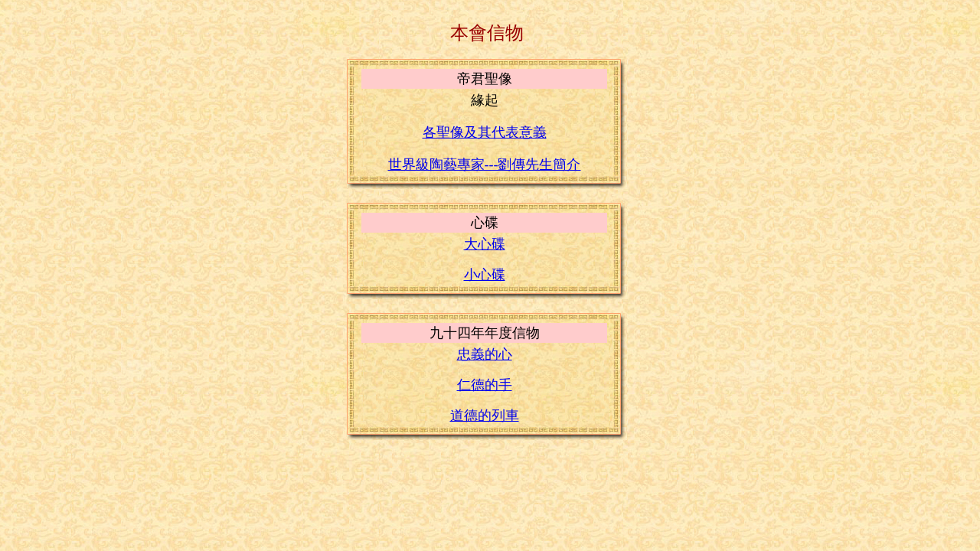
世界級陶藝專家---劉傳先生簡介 (485, 165)
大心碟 (485, 244)
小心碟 (485, 275)
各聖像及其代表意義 (485, 132)
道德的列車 (485, 416)
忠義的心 (485, 354)
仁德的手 (485, 385)
